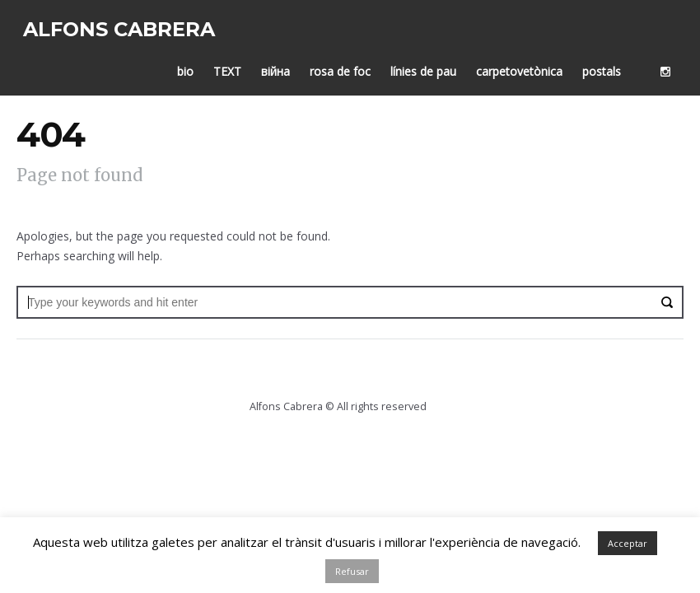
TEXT (234, 65)
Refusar (352, 571)
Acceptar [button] (628, 543)
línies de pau (430, 65)
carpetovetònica (526, 65)
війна (282, 65)
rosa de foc (347, 65)
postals (608, 65)
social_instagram (672, 65)
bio (192, 65)
